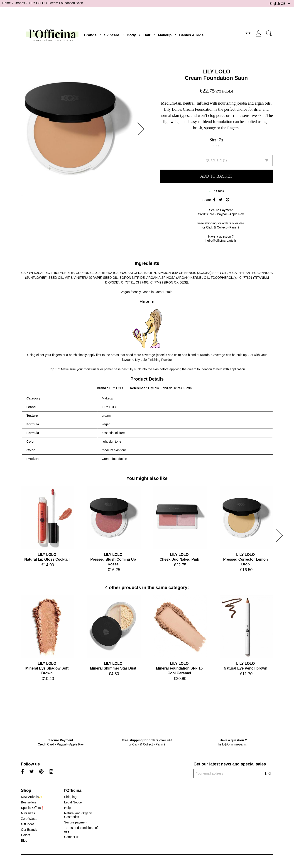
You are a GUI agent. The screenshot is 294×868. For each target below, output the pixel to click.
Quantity (214, 160)
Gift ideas (28, 824)
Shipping (70, 797)
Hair (147, 35)
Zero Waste (29, 819)
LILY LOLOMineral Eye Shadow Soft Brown (47, 668)
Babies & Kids (191, 35)
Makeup (165, 35)
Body (131, 35)
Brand (101, 388)
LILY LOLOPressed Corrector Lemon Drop (246, 559)
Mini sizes (28, 813)
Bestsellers (29, 802)
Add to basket (216, 176)
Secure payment (76, 822)
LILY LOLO (216, 71)
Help (67, 808)
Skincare (112, 35)
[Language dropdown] (281, 4)
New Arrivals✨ (32, 797)
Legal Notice (73, 802)
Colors (26, 835)
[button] (142, 129)
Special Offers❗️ (33, 808)
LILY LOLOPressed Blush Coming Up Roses (113, 559)
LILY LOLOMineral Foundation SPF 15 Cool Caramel (179, 668)
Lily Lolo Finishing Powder (153, 360)
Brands (90, 35)
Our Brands (29, 830)
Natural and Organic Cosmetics (78, 815)
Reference (138, 388)
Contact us (72, 837)
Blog (24, 840)
